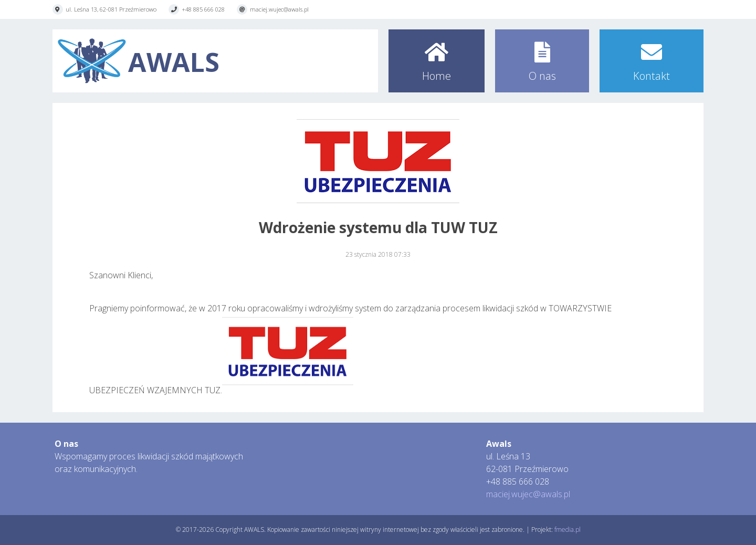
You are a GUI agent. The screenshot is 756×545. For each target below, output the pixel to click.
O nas (542, 76)
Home (437, 76)
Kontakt (652, 76)
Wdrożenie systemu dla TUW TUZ (378, 227)
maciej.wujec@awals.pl (279, 9)
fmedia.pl (568, 530)
